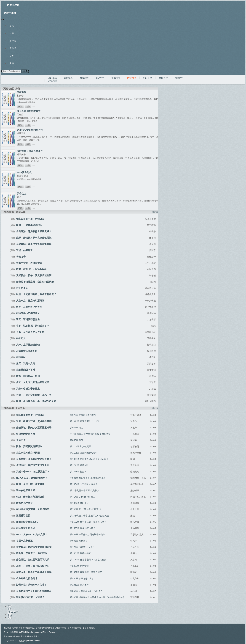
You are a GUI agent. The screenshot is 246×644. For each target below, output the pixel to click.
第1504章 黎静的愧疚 (81, 553)
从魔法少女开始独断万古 (30, 130)
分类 (12, 33)
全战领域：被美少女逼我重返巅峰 (34, 244)
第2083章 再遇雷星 (79, 566)
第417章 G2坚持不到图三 (83, 497)
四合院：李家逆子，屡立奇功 (31, 553)
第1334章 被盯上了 (79, 503)
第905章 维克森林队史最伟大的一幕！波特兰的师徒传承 (98, 597)
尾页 (10, 617)
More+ (155, 212)
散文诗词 (179, 78)
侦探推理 (116, 78)
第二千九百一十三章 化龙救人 (85, 490)
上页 (10, 609)
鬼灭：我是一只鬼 (26, 363)
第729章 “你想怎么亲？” (82, 547)
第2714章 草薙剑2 (79, 465)
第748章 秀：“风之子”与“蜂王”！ (86, 509)
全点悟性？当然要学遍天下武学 (33, 559)
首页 (12, 26)
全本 (12, 56)
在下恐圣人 (22, 288)
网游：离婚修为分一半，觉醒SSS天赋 (36, 401)
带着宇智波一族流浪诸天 (29, 263)
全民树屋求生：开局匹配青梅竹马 (34, 591)
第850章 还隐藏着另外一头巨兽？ (87, 591)
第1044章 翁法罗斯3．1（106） (86, 421)
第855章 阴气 (77, 440)
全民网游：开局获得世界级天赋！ (34, 231)
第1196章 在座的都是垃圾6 (83, 453)
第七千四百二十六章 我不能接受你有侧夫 (90, 434)
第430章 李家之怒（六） (82, 578)
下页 (10, 614)
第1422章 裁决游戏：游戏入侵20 (86, 572)
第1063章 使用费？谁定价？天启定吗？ (89, 459)
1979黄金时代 (24, 172)
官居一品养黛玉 (24, 250)
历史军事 (100, 78)
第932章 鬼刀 (77, 427)
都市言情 (84, 78)
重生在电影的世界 (26, 490)
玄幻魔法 (52, 78)
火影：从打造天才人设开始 (30, 332)
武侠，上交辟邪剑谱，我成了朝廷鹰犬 (36, 294)
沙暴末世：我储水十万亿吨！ (31, 585)
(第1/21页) (13, 612)
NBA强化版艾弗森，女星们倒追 (33, 509)
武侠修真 (68, 78)
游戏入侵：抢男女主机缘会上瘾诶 (34, 572)
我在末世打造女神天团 (28, 453)
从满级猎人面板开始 (27, 351)
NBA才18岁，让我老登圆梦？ (32, 478)
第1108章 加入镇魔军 (81, 446)
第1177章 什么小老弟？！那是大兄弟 (88, 559)
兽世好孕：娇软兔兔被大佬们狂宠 (34, 547)
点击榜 (13, 48)
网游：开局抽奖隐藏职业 (29, 225)
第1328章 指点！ (78, 471)
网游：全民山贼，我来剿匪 (30, 484)
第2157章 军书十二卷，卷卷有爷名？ (88, 522)
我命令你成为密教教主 (29, 111)
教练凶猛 (22, 92)
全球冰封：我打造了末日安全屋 (33, 465)
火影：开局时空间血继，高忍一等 (34, 395)
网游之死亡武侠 (24, 503)
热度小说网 (13, 5)
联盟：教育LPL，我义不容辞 (31, 269)
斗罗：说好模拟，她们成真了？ (33, 326)
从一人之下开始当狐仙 (28, 344)
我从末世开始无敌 (26, 528)
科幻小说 (147, 78)
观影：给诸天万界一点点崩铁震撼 (34, 238)
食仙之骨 (21, 256)
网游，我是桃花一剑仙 (28, 376)
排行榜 (13, 41)
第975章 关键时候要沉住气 (83, 415)
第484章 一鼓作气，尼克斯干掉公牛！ (89, 534)
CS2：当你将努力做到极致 (30, 497)
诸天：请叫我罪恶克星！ (29, 319)
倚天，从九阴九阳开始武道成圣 (33, 382)
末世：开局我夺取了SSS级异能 (33, 566)
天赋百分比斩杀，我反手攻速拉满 (34, 275)
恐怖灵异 (163, 78)
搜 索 (25, 71)
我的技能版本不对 (26, 370)
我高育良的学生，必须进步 (30, 219)
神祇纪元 (21, 338)
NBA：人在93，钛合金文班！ (32, 534)
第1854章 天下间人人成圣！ (84, 484)
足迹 (12, 63)
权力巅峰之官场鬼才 (27, 578)
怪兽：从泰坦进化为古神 (29, 307)
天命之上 (22, 193)
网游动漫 (132, 78)
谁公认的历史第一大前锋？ (30, 597)
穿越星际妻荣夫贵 (26, 434)
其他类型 (53, 80)
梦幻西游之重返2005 (27, 522)
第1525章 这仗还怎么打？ (83, 528)
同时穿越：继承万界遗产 (30, 151)
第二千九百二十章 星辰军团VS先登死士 (90, 515)
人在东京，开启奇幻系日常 (30, 300)
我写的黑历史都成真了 (28, 313)
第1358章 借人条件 (79, 585)
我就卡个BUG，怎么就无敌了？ (33, 471)
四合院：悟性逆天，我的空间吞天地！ (36, 282)
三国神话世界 (23, 515)
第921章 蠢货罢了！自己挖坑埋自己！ (89, 478)
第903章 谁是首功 (79, 541)
